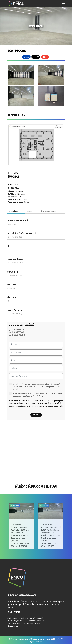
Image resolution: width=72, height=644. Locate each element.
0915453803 (17, 330)
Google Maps (13, 626)
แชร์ (26, 57)
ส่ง (45, 57)
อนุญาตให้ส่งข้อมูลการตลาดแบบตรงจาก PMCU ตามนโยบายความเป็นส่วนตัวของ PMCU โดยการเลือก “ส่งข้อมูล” (36, 395)
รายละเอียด (13, 211)
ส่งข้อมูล (36, 415)
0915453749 (17, 332)
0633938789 (17, 335)
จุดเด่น (29, 211)
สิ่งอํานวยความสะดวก (49, 211)
